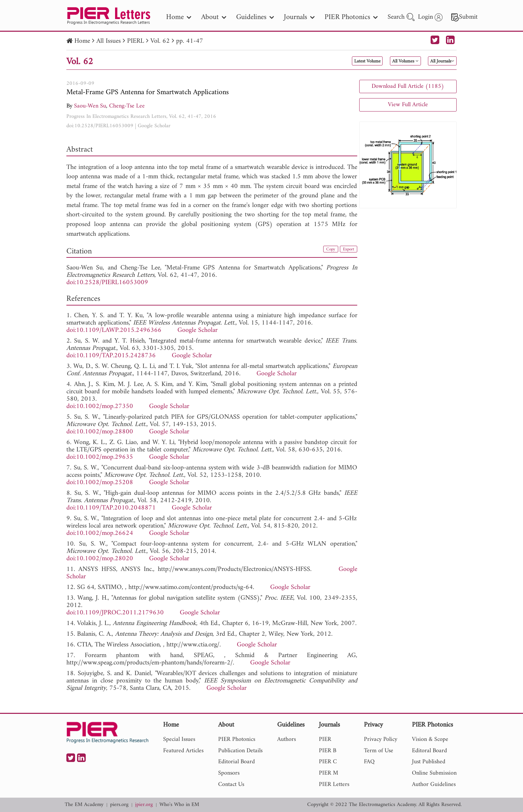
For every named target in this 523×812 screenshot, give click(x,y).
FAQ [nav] (369, 762)
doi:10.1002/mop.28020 (100, 559)
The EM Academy (84, 805)
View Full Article (408, 105)
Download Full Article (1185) (408, 86)
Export (346, 250)
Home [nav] (179, 17)
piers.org (119, 805)
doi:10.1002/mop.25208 (100, 483)
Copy (324, 250)
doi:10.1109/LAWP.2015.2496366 (114, 330)
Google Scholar (154, 126)
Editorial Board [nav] (236, 762)
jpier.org (144, 805)
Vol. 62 (160, 41)
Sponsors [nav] (229, 773)
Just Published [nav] (429, 762)
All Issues (109, 41)
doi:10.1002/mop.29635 (100, 457)
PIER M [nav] (329, 773)
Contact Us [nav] (231, 784)
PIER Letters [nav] (334, 784)
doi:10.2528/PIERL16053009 (100, 126)
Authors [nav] (287, 739)
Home (82, 41)
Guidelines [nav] (255, 17)
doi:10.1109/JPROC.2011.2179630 (115, 613)
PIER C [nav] (328, 762)
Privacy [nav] (373, 725)
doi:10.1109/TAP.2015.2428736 (111, 356)
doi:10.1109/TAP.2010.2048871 (111, 508)
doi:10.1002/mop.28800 (100, 432)
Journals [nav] (299, 17)
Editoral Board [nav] (429, 751)
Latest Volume (333, 61)
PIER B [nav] (328, 751)
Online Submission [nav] (434, 773)
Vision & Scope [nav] (430, 739)
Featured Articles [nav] (183, 751)
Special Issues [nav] (179, 739)
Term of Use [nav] (379, 751)
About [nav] (214, 17)
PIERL (136, 41)
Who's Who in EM (179, 805)
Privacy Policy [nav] (381, 739)
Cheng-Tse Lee (127, 106)
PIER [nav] (325, 739)
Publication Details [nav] (240, 751)
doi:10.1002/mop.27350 (100, 407)
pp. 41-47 (190, 41)
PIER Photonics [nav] (351, 17)
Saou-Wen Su (90, 106)
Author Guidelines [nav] (434, 784)
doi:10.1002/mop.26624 (100, 533)
